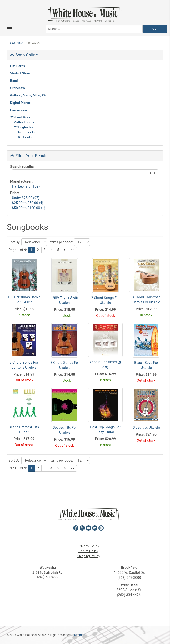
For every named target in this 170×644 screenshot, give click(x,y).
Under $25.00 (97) (26, 198)
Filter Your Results (29, 156)
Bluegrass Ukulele (146, 427)
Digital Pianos (20, 103)
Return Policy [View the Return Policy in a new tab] (88, 551)
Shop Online (24, 55)
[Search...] (94, 29)
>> (72, 250)
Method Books (24, 122)
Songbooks (23, 127)
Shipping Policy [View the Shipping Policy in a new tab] (88, 556)
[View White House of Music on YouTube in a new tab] (88, 527)
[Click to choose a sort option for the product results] (34, 242)
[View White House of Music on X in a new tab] (82, 527)
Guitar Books (26, 132)
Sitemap (80, 635)
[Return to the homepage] (85, 14)
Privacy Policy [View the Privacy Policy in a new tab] (89, 546)
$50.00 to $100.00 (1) (29, 208)
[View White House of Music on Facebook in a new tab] (76, 527)
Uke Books (25, 137)
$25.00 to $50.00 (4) (28, 203)
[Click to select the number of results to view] (82, 242)
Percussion (18, 110)
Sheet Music (17, 43)
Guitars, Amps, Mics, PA (28, 95)
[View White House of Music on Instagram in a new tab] (101, 527)
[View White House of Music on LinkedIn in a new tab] (95, 527)
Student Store (20, 73)
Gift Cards (18, 66)
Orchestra (17, 88)
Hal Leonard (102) (26, 186)
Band (14, 81)
